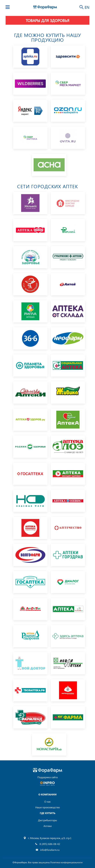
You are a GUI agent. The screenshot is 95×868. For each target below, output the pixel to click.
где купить (48, 813)
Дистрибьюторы (47, 820)
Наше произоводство (48, 807)
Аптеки (48, 826)
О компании (47, 794)
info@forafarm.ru (50, 850)
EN (87, 7)
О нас (47, 802)
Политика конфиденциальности (66, 862)
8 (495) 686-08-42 (50, 844)
